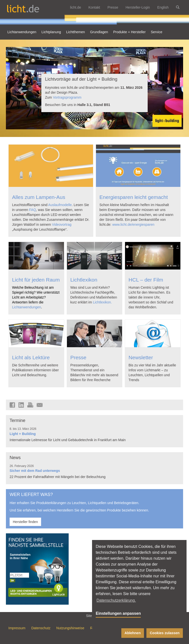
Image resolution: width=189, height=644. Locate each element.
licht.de (76, 7)
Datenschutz (41, 628)
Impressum (17, 628)
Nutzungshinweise (70, 628)
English (163, 7)
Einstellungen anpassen (118, 613)
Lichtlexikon (84, 280)
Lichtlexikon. (102, 302)
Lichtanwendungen (27, 307)
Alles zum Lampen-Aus (39, 197)
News (15, 458)
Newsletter (141, 357)
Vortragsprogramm (67, 97)
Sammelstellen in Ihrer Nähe (20, 556)
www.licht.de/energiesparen (133, 225)
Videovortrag (62, 225)
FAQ (32, 210)
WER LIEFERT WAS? (31, 494)
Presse (113, 7)
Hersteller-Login (138, 7)
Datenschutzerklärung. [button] (116, 600)
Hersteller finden (25, 522)
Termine (17, 420)
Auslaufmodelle (60, 205)
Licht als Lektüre (31, 357)
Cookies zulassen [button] (165, 633)
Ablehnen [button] (133, 633)
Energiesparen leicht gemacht (134, 197)
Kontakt (94, 7)
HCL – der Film (146, 280)
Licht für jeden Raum (36, 280)
